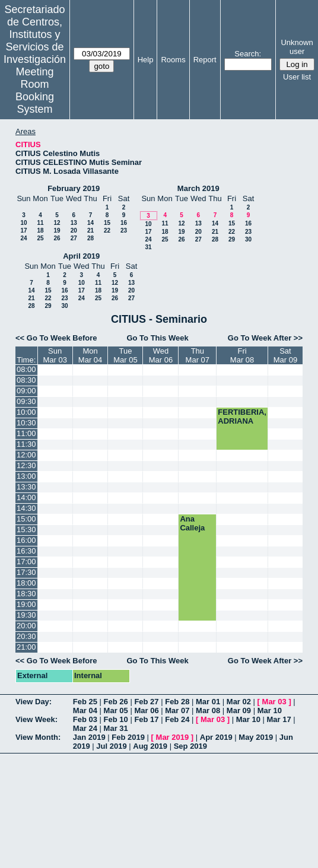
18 (40, 230)
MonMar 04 (90, 355)
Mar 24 (85, 728)
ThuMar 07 (198, 355)
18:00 (26, 583)
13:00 (26, 476)
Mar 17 (279, 719)
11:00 (26, 433)
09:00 (26, 391)
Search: (248, 54)
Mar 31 (116, 728)
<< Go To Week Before (56, 338)
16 (124, 223)
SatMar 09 (285, 355)
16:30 (26, 551)
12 (57, 223)
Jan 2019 (89, 737)
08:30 (26, 380)
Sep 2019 (190, 746)
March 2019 (198, 188)
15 (107, 223)
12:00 (26, 455)
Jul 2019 (111, 746)
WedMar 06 (161, 355)
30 (248, 239)
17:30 (26, 572)
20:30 (26, 636)
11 (40, 223)
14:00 (26, 497)
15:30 (26, 530)
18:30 (26, 594)
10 (23, 223)
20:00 (26, 626)
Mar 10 (270, 710)
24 (23, 238)
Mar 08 (208, 710)
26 (57, 238)
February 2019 (74, 188)
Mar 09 (239, 710)
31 (148, 247)
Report (205, 60)
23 (124, 230)
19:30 (26, 615)
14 (90, 223)
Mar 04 (85, 710)
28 (90, 238)
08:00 (26, 369)
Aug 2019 (150, 746)
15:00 (26, 519)
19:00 (26, 604)
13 (74, 223)
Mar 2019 (173, 737)
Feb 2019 (128, 737)
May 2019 (256, 737)
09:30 (26, 401)
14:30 (26, 508)
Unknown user (297, 47)
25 (40, 238)
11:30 (26, 444)
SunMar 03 (55, 355)
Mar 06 (146, 710)
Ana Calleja (192, 523)
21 (90, 230)
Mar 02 (239, 702)
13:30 (26, 487)
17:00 (26, 562)
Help (146, 60)
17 (23, 230)
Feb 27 (146, 702)
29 (232, 239)
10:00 (26, 412)
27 (74, 238)
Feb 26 (116, 702)
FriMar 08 (242, 355)
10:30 (26, 423)
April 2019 (81, 256)
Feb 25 (85, 702)
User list (297, 77)
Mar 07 (177, 710)
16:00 (26, 540)
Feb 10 (116, 719)
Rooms (173, 60)
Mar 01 (208, 702)
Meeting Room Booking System (35, 90)
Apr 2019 (216, 737)
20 (74, 230)
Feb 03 (85, 719)
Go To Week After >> (265, 338)
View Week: (36, 719)
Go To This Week (157, 338)
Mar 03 (274, 702)
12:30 (26, 465)
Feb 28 (177, 702)
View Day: (34, 702)
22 (107, 230)
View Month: (38, 737)
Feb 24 (177, 719)
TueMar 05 (125, 355)
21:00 (26, 647)
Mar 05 (116, 710)
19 (57, 230)
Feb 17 (146, 719)
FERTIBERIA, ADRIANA (242, 416)
